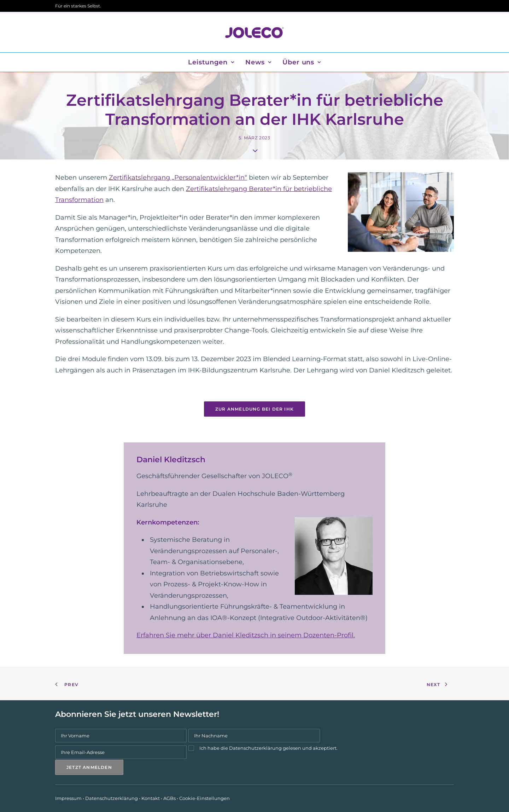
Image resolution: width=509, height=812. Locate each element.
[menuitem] (213, 62)
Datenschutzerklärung (255, 748)
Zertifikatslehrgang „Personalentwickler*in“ (178, 178)
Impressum (68, 798)
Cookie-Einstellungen (204, 798)
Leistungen (211, 62)
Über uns (302, 62)
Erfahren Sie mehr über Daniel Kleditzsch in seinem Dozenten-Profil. (246, 635)
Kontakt (151, 798)
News (258, 62)
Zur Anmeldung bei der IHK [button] (255, 409)
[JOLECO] (254, 32)
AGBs (169, 798)
